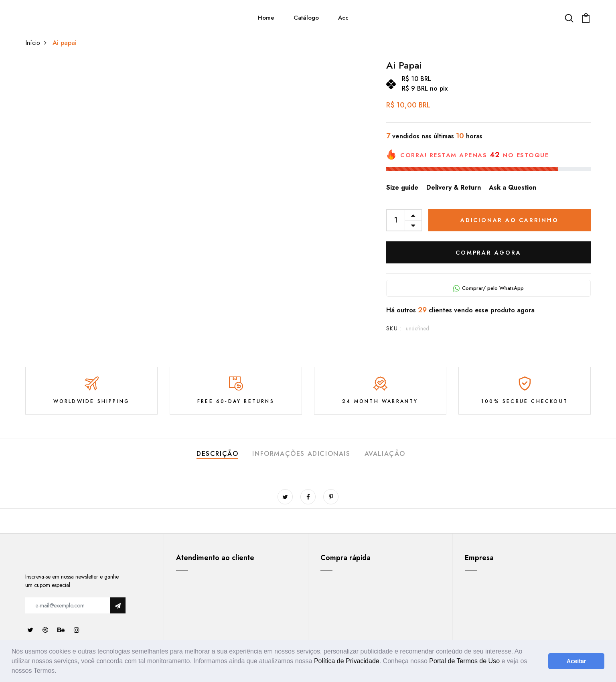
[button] (59, 672)
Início (38, 43)
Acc (343, 18)
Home (266, 18)
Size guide (402, 187)
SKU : (394, 328)
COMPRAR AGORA (488, 253)
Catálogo (306, 18)
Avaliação (385, 454)
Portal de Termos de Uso (464, 661)
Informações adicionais (301, 454)
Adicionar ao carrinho (510, 220)
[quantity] (396, 220)
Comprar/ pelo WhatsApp (488, 288)
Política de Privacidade (347, 661)
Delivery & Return (454, 187)
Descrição (217, 454)
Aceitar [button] (576, 661)
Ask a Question (513, 187)
